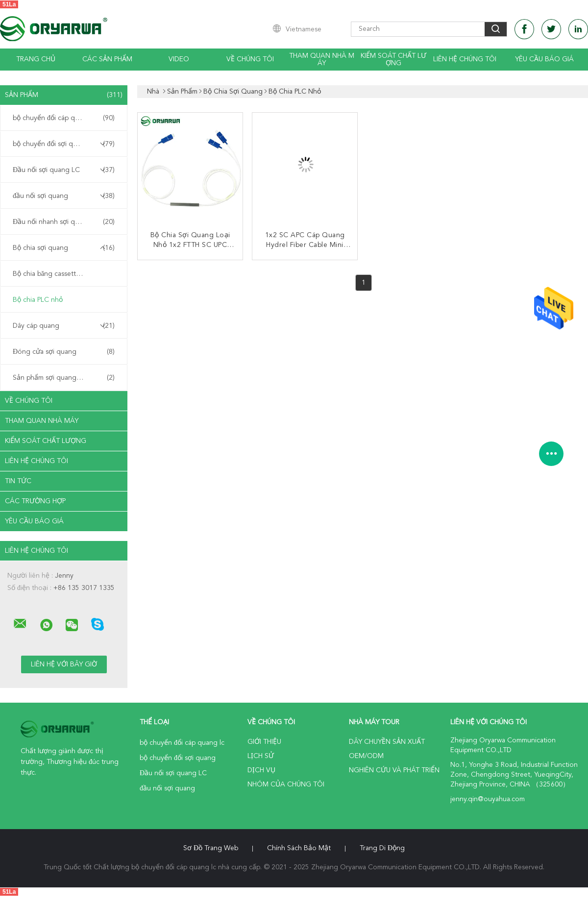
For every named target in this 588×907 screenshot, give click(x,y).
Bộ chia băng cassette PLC (53, 274)
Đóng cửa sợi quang (64, 352)
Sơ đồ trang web (211, 848)
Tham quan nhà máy (322, 60)
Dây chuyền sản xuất (387, 742)
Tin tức (18, 481)
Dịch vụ (261, 770)
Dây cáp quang (64, 326)
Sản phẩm (64, 95)
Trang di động (382, 848)
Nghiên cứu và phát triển (394, 770)
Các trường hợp (35, 501)
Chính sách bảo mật (299, 848)
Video (179, 59)
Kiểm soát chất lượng (393, 60)
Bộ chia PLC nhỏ (38, 300)
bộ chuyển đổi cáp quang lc (64, 118)
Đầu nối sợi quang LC (64, 170)
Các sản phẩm (107, 59)
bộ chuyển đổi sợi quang (64, 144)
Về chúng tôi (250, 59)
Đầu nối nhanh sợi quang (64, 222)
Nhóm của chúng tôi (286, 784)
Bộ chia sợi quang (64, 248)
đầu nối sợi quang (64, 196)
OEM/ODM (366, 756)
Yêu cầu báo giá (544, 59)
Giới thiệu (264, 742)
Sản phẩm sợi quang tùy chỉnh (64, 378)
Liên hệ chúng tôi (465, 59)
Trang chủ (36, 59)
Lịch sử (261, 756)
